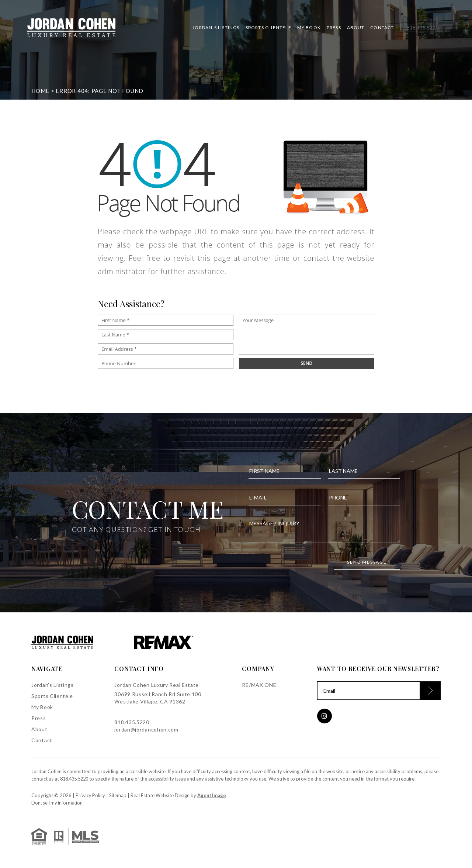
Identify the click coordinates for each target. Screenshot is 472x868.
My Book (305, 30)
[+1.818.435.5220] (418, 30)
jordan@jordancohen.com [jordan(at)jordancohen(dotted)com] (146, 729)
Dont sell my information (58, 803)
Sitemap (118, 795)
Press (329, 30)
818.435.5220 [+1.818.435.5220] (132, 722)
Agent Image (213, 795)
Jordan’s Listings (212, 30)
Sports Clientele (264, 30)
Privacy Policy (91, 795)
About (351, 30)
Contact (378, 30)
